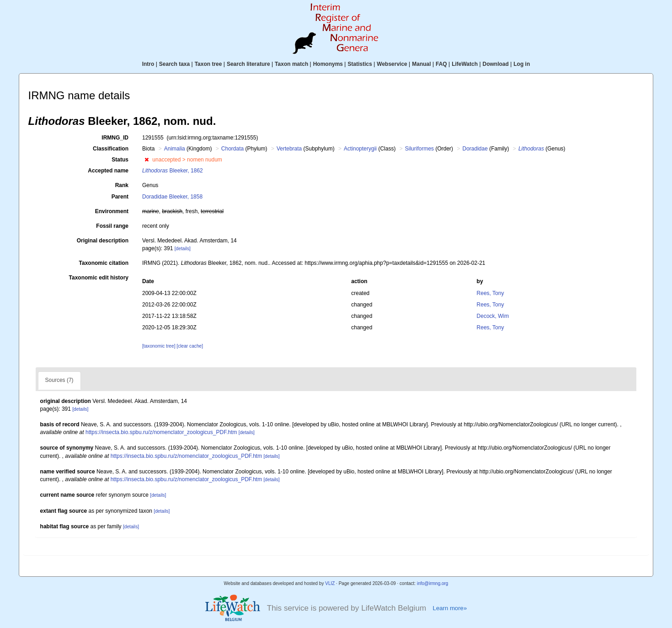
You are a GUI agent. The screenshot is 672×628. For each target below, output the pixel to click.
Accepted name (108, 171)
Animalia (175, 149)
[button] (147, 160)
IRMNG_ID (115, 138)
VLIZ (330, 583)
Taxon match (291, 64)
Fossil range (112, 226)
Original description (103, 241)
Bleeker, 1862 (173, 171)
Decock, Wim (493, 316)
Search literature (248, 64)
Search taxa (174, 64)
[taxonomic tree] (159, 346)
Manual (421, 64)
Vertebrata (289, 149)
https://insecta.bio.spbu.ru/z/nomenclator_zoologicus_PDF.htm (161, 432)
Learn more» (450, 608)
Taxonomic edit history (99, 278)
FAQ (441, 64)
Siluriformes (419, 149)
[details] (183, 249)
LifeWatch (465, 64)
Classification (111, 149)
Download (496, 64)
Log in (522, 64)
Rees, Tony (491, 293)
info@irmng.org (433, 583)
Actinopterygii (360, 149)
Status (120, 160)
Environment (112, 211)
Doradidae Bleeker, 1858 (172, 197)
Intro (148, 64)
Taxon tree (208, 64)
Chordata (232, 149)
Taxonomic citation (104, 263)
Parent (120, 197)
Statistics (360, 64)
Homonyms (328, 64)
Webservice (392, 64)
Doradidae (475, 149)
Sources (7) (59, 380)
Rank (122, 185)
